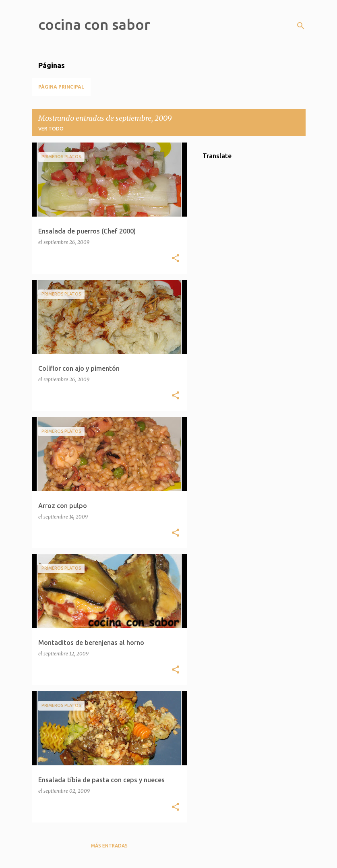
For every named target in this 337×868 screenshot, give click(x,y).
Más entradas (109, 846)
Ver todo (51, 129)
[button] (176, 259)
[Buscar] (301, 26)
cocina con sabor (94, 24)
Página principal (61, 87)
